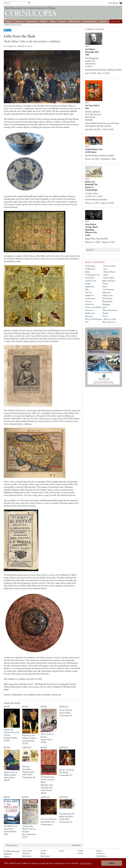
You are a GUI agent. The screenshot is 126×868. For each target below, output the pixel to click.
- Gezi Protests (108, 289)
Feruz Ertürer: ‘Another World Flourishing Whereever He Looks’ (91, 230)
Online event (107, 295)
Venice (6, 108)
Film (87, 289)
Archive (19, 21)
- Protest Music (108, 278)
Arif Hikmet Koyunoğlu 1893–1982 (92, 52)
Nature (105, 284)
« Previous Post (11, 845)
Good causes (90, 298)
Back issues (27, 856)
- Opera (106, 275)
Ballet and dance (109, 281)
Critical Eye (90, 278)
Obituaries (107, 292)
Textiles (105, 313)
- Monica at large (109, 319)
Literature (89, 310)
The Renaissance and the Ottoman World (48, 780)
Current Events (95, 29)
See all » (90, 250)
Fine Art (88, 292)
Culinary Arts (91, 281)
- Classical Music (109, 266)
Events (80, 853)
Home (8, 21)
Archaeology (90, 266)
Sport (105, 307)
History (88, 301)
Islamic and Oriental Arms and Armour (11, 732)
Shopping (106, 304)
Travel (62, 21)
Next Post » (77, 845)
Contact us (100, 853)
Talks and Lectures (110, 310)
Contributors (101, 856)
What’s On (74, 21)
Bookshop (32, 21)
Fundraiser (89, 295)
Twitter (7, 856)
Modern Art (90, 313)
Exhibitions (90, 287)
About (103, 21)
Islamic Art (90, 304)
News (105, 287)
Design (88, 284)
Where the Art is (109, 322)
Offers (44, 21)
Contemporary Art (93, 275)
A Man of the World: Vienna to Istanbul (29, 829)
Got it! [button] (112, 863)
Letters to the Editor (93, 307)
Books (88, 272)
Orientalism (107, 298)
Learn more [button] (86, 863)
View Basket (113, 3)
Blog (53, 21)
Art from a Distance (49, 819)
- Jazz (105, 269)
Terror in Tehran (66, 710)
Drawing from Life (67, 814)
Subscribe (116, 21)
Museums (89, 316)
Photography (107, 301)
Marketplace (90, 21)
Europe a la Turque (67, 770)
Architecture (90, 269)
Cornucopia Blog (13, 25)
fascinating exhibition (14, 106)
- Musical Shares (109, 272)
